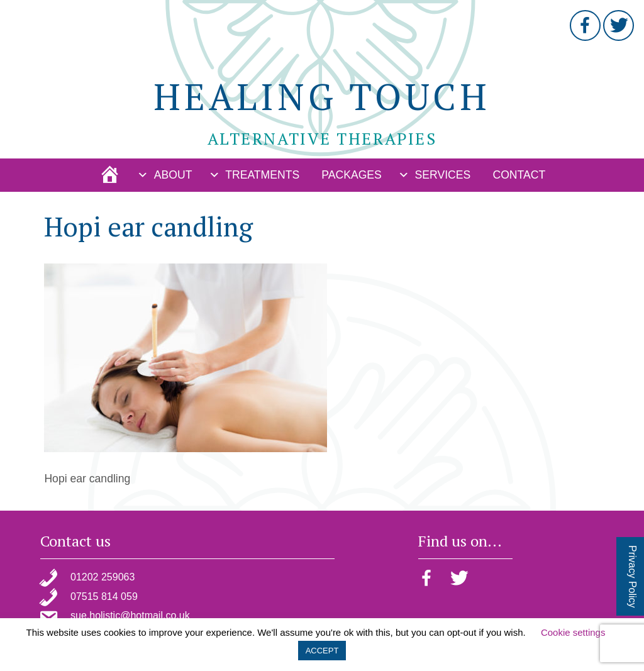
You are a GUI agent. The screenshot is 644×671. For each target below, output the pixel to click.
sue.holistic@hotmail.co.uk (130, 615)
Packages (352, 175)
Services (443, 175)
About (173, 175)
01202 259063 (103, 577)
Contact (519, 175)
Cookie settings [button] (573, 632)
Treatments (262, 175)
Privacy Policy (632, 577)
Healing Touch (322, 96)
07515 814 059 (104, 596)
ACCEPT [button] (322, 651)
